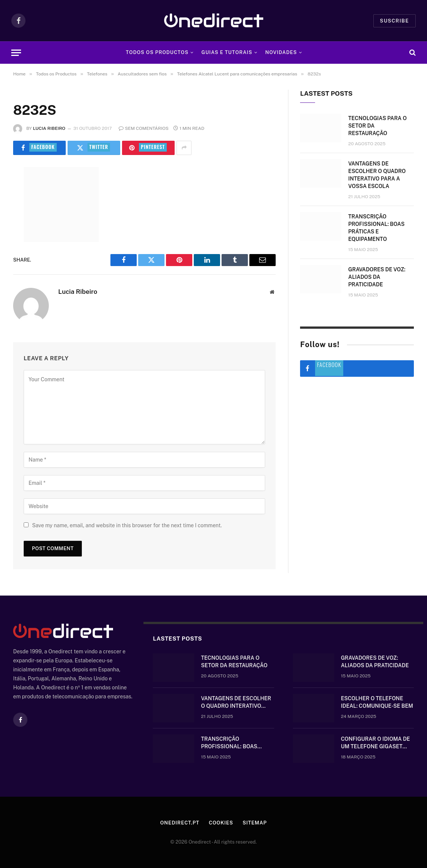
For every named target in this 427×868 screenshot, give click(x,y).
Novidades (281, 52)
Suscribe (395, 21)
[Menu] (16, 53)
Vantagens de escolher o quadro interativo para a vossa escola (377, 175)
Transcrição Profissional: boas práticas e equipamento (376, 228)
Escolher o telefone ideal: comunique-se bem (377, 702)
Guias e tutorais (227, 52)
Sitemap (255, 823)
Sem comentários (144, 128)
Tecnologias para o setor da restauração (377, 126)
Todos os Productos (157, 52)
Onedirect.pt (180, 823)
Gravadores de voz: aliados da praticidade (377, 277)
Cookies (221, 823)
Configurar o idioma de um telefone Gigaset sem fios (376, 743)
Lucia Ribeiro (49, 128)
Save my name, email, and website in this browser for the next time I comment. (127, 525)
